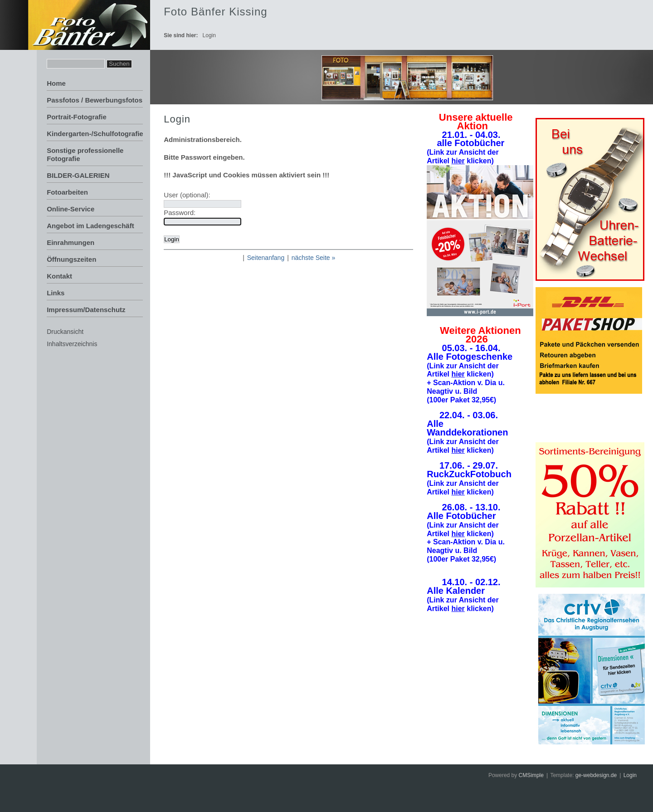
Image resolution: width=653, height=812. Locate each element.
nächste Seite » (314, 258)
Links (56, 293)
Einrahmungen (71, 242)
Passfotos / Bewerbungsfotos (95, 100)
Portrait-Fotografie (77, 117)
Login (630, 775)
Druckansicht (65, 332)
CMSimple (531, 775)
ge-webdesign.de (596, 775)
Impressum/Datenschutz (86, 310)
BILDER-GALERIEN (78, 175)
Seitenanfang (266, 258)
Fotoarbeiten (67, 192)
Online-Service (71, 209)
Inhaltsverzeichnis (72, 344)
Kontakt (59, 276)
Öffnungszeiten (71, 259)
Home (56, 83)
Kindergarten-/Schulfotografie (95, 134)
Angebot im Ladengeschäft (90, 226)
